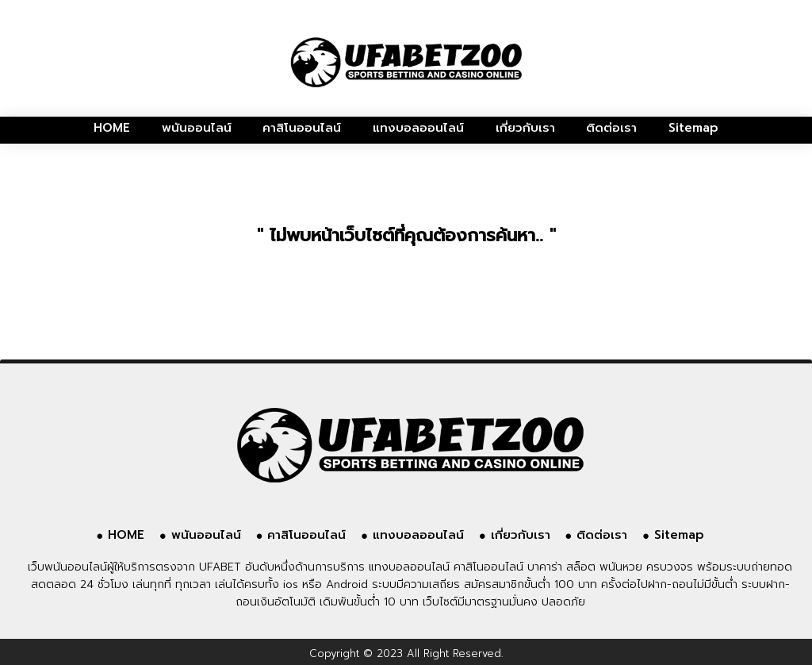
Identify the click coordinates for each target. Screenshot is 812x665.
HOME (112, 128)
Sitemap (693, 128)
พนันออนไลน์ (197, 128)
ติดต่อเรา (611, 128)
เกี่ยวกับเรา (525, 128)
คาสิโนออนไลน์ (302, 128)
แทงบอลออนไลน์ (418, 128)
